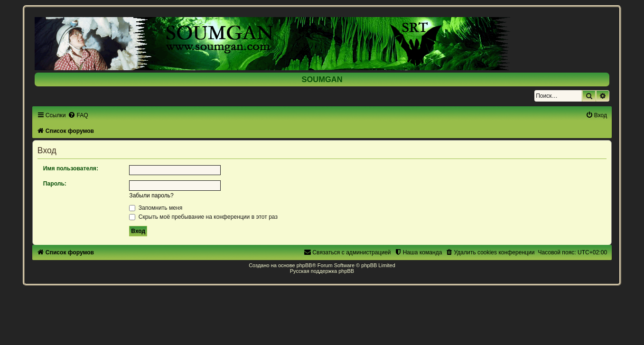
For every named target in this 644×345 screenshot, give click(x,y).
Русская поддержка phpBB (322, 271)
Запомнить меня (156, 208)
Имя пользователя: (71, 168)
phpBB (304, 265)
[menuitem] (78, 115)
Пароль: (55, 184)
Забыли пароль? (151, 196)
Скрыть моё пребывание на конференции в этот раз (203, 217)
